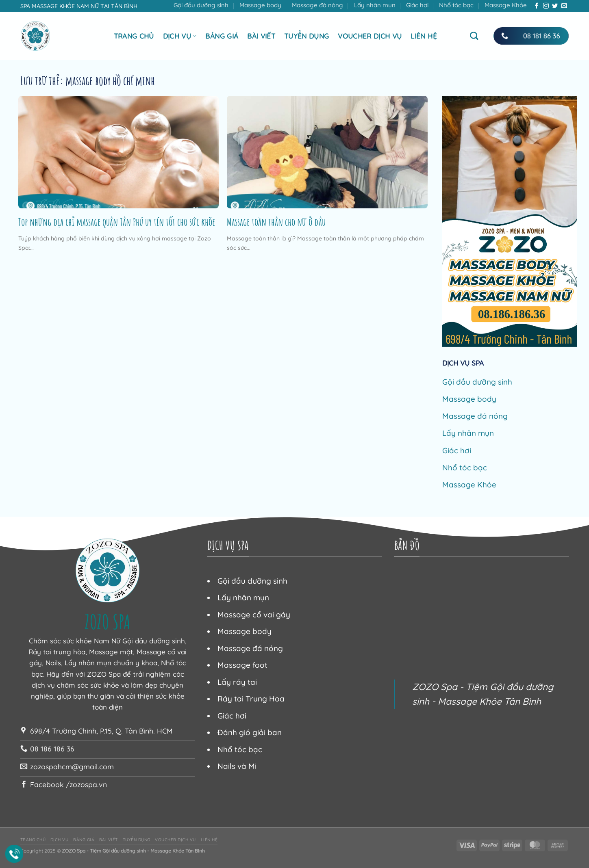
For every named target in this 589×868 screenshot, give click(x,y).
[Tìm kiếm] (474, 36)
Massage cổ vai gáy (254, 615)
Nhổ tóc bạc (456, 5)
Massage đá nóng (317, 5)
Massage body (260, 5)
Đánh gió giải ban (250, 732)
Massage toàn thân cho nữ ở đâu (276, 222)
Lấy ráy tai (237, 682)
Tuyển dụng (306, 36)
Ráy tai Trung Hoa (251, 699)
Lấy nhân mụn (375, 5)
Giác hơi (417, 5)
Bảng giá (222, 36)
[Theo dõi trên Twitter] (555, 6)
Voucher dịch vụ (370, 36)
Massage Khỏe (506, 5)
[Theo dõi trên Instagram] (546, 6)
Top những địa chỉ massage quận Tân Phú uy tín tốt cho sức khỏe (117, 222)
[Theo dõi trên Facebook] (537, 6)
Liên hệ (424, 36)
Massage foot (242, 665)
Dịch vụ (180, 36)
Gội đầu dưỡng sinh (201, 5)
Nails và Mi (237, 766)
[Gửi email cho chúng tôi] (564, 6)
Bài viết (261, 36)
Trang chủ (134, 36)
